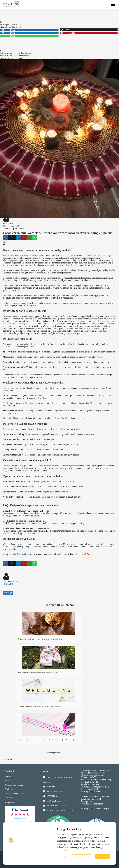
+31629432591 (53, 796)
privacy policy (63, 851)
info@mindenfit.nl (54, 801)
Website (8, 593)
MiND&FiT (8, 224)
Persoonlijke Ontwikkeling (17, 228)
